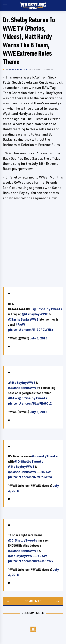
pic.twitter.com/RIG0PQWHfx (31, 330)
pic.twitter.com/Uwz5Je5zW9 (31, 561)
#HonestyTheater (45, 456)
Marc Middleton (18, 69)
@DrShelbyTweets (48, 309)
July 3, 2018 (38, 338)
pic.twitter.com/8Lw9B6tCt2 (30, 403)
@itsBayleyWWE (35, 314)
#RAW (20, 324)
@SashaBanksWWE (23, 319)
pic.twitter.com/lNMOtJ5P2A (30, 477)
